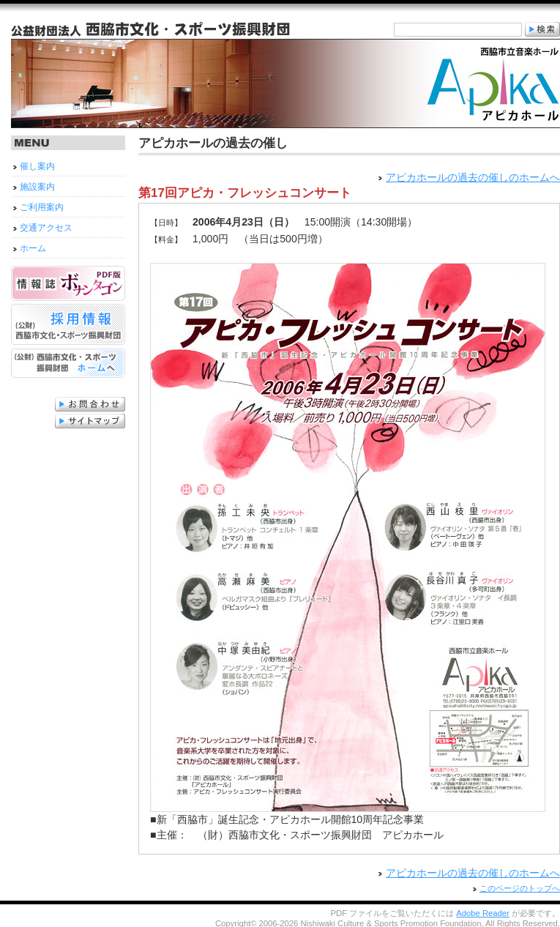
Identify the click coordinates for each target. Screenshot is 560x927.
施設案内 (37, 187)
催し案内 (37, 166)
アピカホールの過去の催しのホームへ (473, 177)
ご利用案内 (42, 207)
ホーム (33, 248)
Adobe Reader (483, 912)
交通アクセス (46, 228)
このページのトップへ (520, 887)
